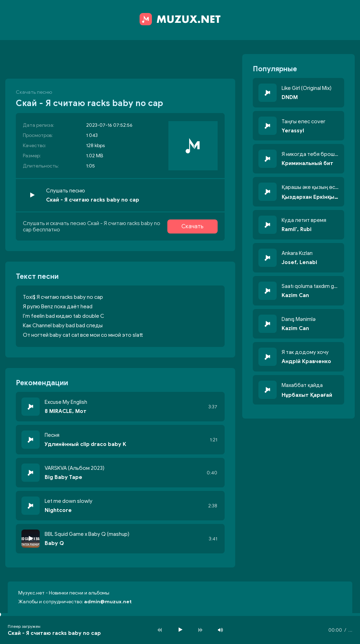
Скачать (192, 226)
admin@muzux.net (108, 602)
